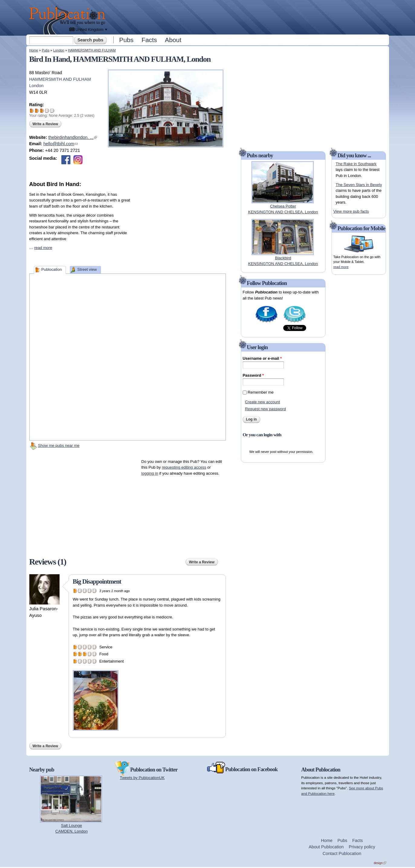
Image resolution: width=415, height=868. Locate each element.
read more (43, 248)
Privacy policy (362, 847)
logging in (150, 473)
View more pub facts (351, 211)
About (173, 40)
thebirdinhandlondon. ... (73, 137)
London (59, 50)
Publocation (51, 269)
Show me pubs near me (59, 445)
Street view (87, 269)
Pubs (126, 40)
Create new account (262, 402)
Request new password (265, 409)
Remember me (261, 392)
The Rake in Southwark (356, 164)
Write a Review (45, 124)
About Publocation (326, 847)
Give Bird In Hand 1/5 (32, 111)
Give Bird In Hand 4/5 (47, 111)
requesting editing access (184, 467)
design (380, 863)
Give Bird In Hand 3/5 (42, 111)
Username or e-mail (262, 358)
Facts (149, 40)
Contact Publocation (342, 853)
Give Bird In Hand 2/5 (37, 111)
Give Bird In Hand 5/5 (52, 111)
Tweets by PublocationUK (142, 778)
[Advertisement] (249, 17)
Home (34, 50)
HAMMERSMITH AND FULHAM (92, 50)
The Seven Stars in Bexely (359, 185)
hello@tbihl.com (60, 144)
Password (253, 375)
